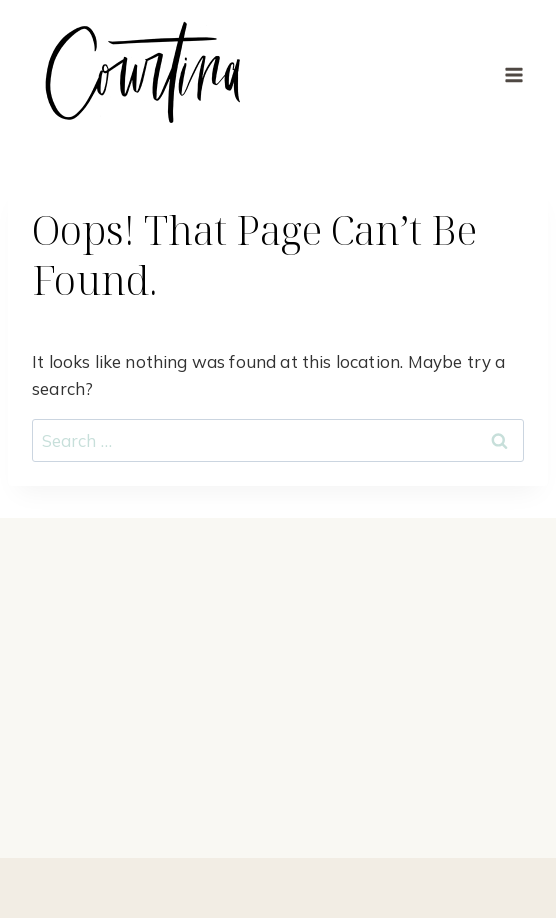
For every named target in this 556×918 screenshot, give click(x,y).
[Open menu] (513, 74)
